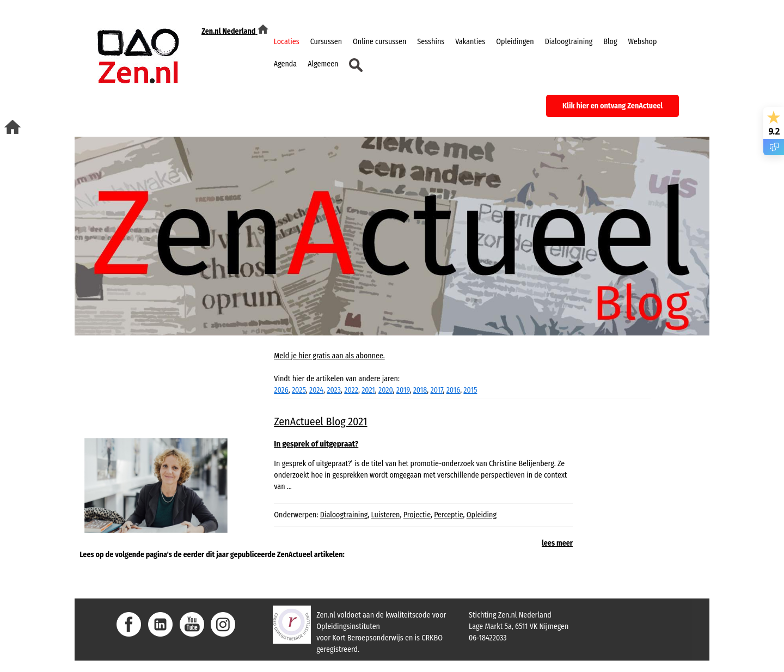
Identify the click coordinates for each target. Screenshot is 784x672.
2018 (420, 390)
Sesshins (431, 42)
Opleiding (482, 515)
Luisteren (386, 515)
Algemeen (323, 64)
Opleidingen (515, 42)
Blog (610, 42)
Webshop (642, 42)
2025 (299, 390)
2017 (436, 390)
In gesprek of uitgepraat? (316, 444)
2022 (351, 390)
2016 (453, 390)
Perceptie (448, 515)
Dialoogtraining (569, 42)
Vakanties (470, 42)
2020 (386, 390)
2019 (403, 390)
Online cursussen (379, 42)
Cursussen (326, 42)
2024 (316, 390)
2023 (334, 390)
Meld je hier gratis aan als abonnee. (329, 356)
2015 (470, 390)
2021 (368, 390)
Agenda (285, 64)
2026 (281, 390)
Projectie (417, 515)
